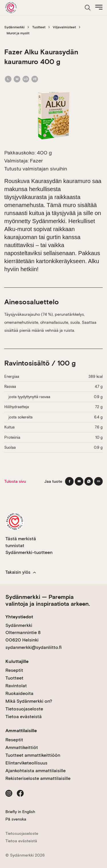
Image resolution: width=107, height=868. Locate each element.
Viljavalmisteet (64, 27)
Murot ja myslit (18, 33)
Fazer (36, 161)
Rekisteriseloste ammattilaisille (38, 778)
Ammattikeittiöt (22, 747)
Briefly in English (20, 812)
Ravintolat (16, 686)
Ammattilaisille (21, 731)
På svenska (16, 819)
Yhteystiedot (19, 617)
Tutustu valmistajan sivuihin (36, 169)
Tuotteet (39, 27)
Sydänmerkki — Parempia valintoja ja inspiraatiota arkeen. (48, 600)
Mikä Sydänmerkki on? (29, 701)
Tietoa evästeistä (24, 717)
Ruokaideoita (19, 693)
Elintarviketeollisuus (26, 763)
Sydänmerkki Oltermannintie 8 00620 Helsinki (23, 633)
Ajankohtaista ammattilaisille (36, 771)
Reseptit (14, 670)
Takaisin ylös (21, 572)
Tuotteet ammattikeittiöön (33, 755)
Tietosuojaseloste (24, 709)
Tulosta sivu (15, 481)
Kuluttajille (17, 661)
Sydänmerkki (14, 27)
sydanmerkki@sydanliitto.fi (34, 647)
